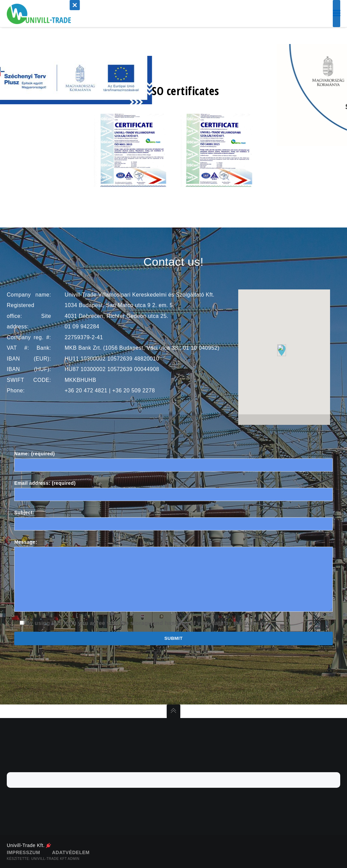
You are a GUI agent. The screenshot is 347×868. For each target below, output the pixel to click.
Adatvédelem (71, 852)
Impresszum (23, 852)
